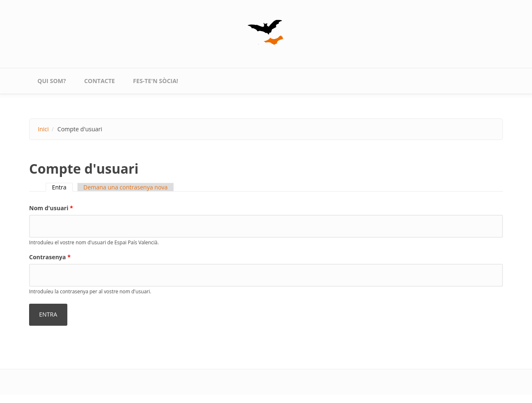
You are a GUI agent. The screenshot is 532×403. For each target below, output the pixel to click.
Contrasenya (50, 257)
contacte (99, 81)
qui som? (52, 81)
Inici (43, 129)
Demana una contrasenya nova (126, 187)
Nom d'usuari (51, 208)
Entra (62, 187)
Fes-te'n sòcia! (156, 81)
